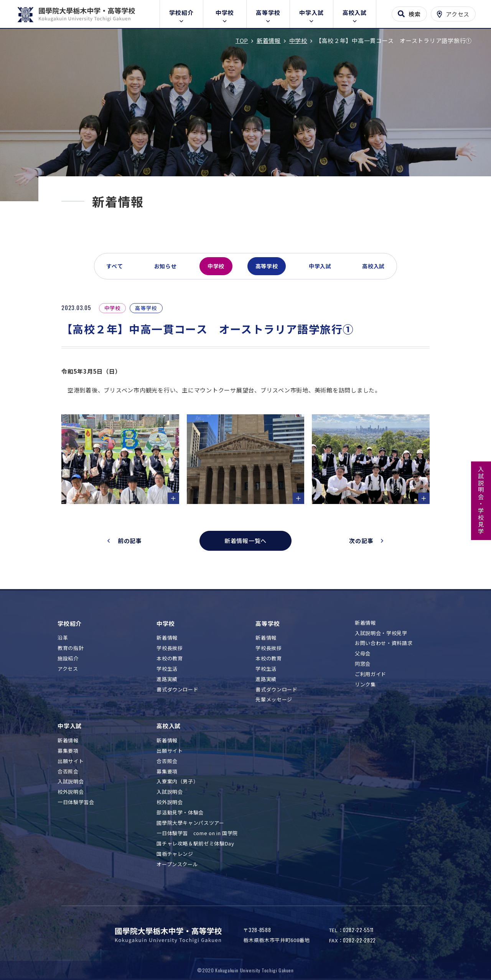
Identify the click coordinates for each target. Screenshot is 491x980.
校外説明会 (71, 792)
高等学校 (268, 12)
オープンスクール (177, 864)
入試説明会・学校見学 (481, 501)
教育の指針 (71, 648)
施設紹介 (68, 659)
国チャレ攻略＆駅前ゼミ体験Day (195, 844)
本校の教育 (170, 659)
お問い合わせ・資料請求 (384, 643)
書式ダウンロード (177, 690)
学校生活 (167, 669)
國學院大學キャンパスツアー (190, 823)
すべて (115, 266)
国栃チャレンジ (175, 854)
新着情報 (167, 638)
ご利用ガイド (371, 674)
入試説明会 (71, 782)
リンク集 (365, 685)
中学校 (225, 12)
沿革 (63, 638)
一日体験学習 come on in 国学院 (197, 833)
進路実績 (167, 679)
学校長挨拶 (170, 648)
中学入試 (311, 12)
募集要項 (68, 751)
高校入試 (355, 12)
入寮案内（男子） (177, 782)
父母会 (363, 654)
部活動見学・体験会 (180, 813)
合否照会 (68, 772)
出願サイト (71, 761)
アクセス (68, 669)
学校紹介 (181, 12)
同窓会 (363, 664)
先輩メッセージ (274, 700)
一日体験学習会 (76, 802)
